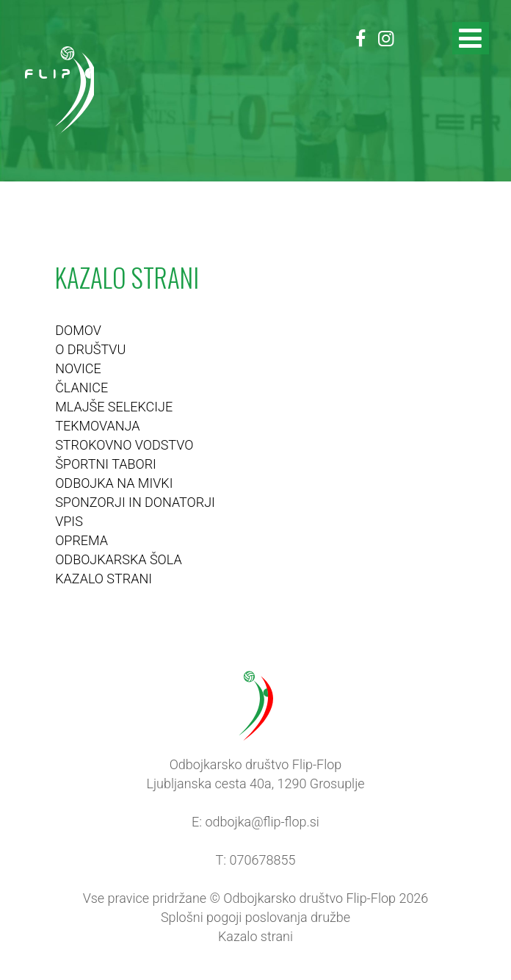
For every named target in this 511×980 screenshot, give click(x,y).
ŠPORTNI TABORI (106, 464)
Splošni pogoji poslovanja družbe (255, 917)
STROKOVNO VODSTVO (124, 445)
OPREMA (81, 540)
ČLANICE (81, 388)
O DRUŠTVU (90, 349)
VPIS (69, 521)
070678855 (263, 860)
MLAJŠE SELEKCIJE (114, 407)
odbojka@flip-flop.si (262, 822)
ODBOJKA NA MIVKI (114, 483)
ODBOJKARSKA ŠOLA (119, 559)
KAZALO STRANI (104, 579)
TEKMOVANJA (97, 426)
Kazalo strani (255, 936)
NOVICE (78, 368)
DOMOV (78, 330)
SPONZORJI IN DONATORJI (135, 502)
